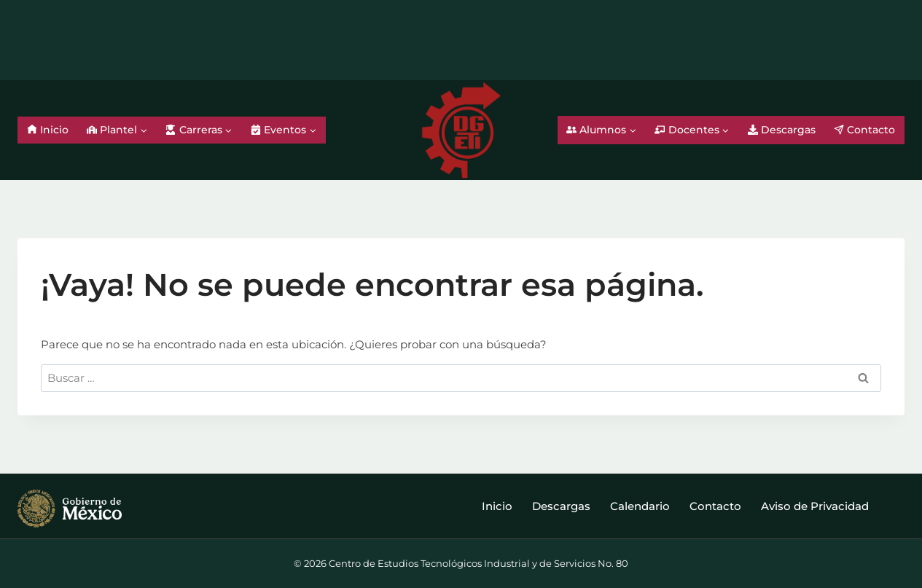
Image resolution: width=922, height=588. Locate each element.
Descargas (782, 130)
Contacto (864, 130)
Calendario (640, 506)
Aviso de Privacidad (815, 506)
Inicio (48, 130)
